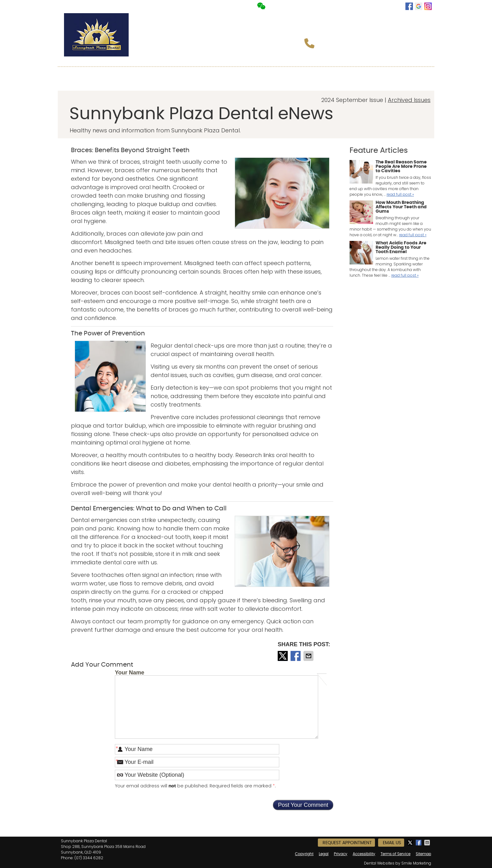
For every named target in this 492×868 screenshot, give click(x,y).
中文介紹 (361, 75)
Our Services (212, 75)
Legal (324, 854)
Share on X (283, 656)
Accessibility (364, 854)
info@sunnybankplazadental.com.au (380, 58)
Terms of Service (396, 854)
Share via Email (309, 656)
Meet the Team (160, 75)
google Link (419, 6)
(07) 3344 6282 (89, 858)
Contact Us (403, 75)
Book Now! (404, 32)
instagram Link (428, 6)
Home (79, 75)
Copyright (304, 854)
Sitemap (423, 854)
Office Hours (354, 6)
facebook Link (409, 6)
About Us (113, 75)
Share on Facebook (296, 656)
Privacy (341, 854)
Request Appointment (303, 6)
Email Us (389, 6)
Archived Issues (409, 100)
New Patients (263, 75)
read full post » (400, 194)
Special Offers (316, 75)
